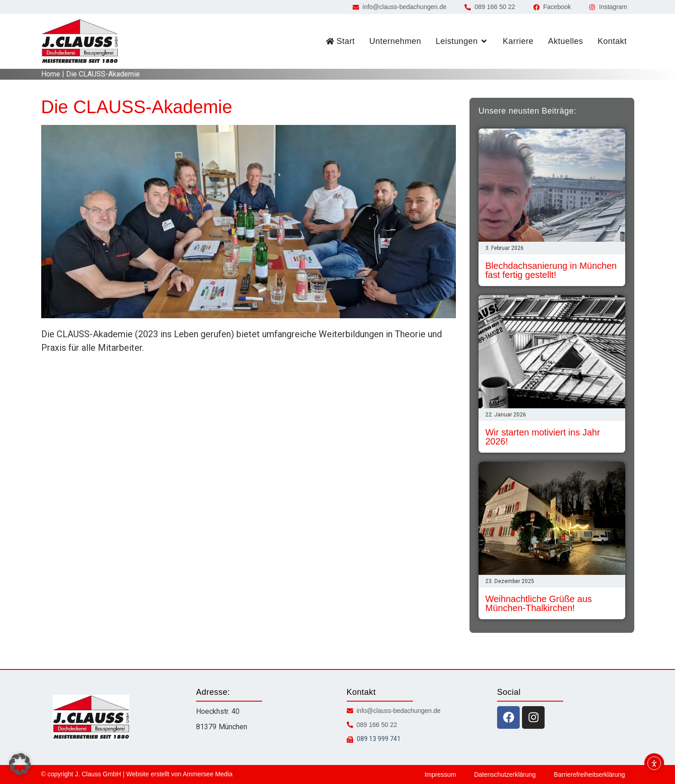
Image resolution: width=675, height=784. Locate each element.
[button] (20, 764)
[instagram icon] (533, 717)
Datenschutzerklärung (505, 774)
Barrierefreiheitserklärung (589, 774)
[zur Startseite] (80, 41)
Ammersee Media (208, 774)
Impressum (440, 774)
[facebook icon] (508, 717)
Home (51, 74)
